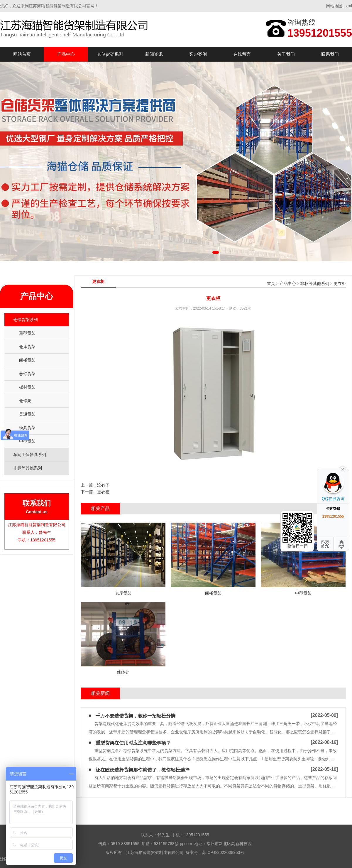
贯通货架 (27, 414)
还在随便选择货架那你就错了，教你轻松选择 (143, 770)
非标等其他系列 (315, 284)
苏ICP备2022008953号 (223, 852)
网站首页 (22, 54)
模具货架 (27, 428)
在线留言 (242, 54)
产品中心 (66, 54)
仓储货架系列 (110, 54)
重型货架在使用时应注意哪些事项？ (133, 743)
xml (349, 6)
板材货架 (27, 387)
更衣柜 (340, 284)
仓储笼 (25, 401)
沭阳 (4, 859)
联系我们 (330, 54)
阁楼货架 (27, 360)
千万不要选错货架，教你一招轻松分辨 (136, 716)
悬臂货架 (27, 374)
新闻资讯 (154, 54)
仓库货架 (27, 347)
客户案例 (198, 54)
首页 (271, 284)
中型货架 (27, 441)
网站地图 (334, 6)
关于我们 (286, 54)
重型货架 (27, 333)
